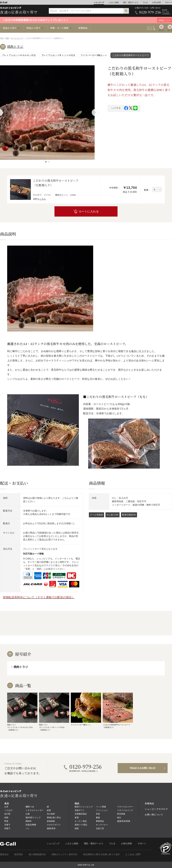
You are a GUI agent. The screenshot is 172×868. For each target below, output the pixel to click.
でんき (145, 2)
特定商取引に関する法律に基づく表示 (101, 854)
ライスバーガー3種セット (94, 55)
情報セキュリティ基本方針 (64, 854)
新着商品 (83, 28)
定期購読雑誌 (81, 814)
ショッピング (99, 2)
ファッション (102, 810)
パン (28, 828)
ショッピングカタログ (156, 809)
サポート (169, 2)
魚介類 (7, 814)
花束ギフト (80, 810)
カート (170, 30)
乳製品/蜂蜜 (31, 825)
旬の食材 (51, 814)
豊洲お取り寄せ (54, 818)
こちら (43, 199)
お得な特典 (157, 2)
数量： (147, 190)
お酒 (28, 814)
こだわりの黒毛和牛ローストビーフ (131, 55)
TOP (2, 38)
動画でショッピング (84, 807)
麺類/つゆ (30, 807)
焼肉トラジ (15, 47)
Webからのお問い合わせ (143, 768)
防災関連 (121, 814)
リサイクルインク (125, 810)
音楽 (98, 814)
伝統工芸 (100, 828)
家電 (77, 818)
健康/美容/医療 (124, 821)
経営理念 (19, 854)
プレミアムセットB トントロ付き (58, 55)
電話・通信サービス (131, 2)
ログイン (161, 30)
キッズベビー (102, 825)
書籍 (98, 818)
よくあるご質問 (133, 854)
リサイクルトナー (125, 807)
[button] (46, 162)
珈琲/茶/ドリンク (33, 818)
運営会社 (4, 854)
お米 (6, 807)
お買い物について (154, 815)
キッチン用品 (81, 821)
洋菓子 (7, 825)
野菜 (6, 821)
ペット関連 (101, 807)
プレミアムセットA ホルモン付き (19, 55)
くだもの (8, 810)
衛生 (119, 818)
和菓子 (7, 828)
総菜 (49, 810)
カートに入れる (89, 211)
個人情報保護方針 (37, 854)
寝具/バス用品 (81, 825)
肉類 (7, 38)
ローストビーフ (17, 38)
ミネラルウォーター (35, 810)
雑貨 (77, 828)
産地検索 (51, 821)
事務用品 (100, 821)
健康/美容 (51, 828)
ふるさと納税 (114, 2)
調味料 (29, 821)
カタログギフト (54, 825)
